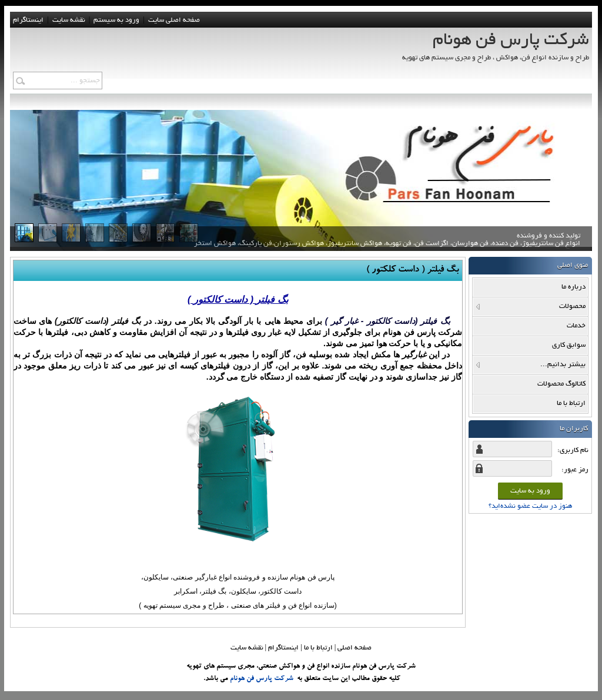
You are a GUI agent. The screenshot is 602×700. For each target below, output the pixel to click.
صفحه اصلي (354, 648)
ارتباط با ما (318, 648)
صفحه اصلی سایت (174, 20)
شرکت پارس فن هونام (262, 679)
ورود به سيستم (116, 20)
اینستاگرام (28, 20)
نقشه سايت (69, 20)
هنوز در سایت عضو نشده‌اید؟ (530, 506)
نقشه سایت (247, 648)
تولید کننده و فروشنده (387, 243)
